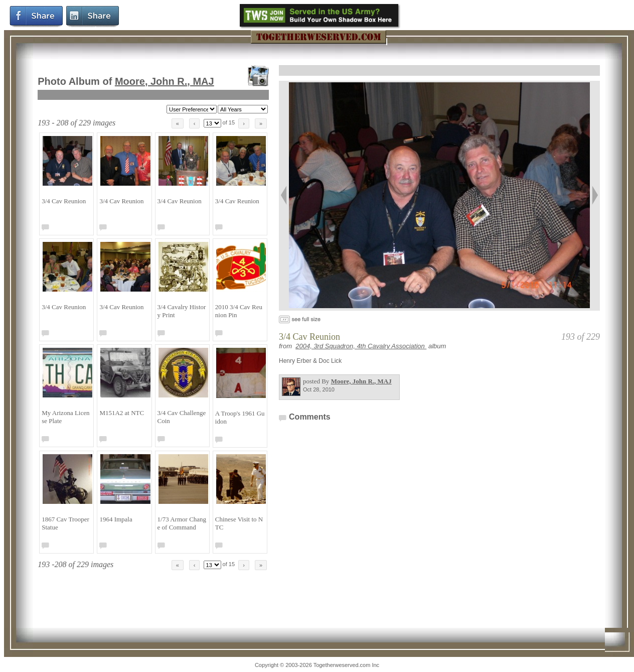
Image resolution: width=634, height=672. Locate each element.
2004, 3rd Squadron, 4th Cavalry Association (361, 346)
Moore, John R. (165, 81)
